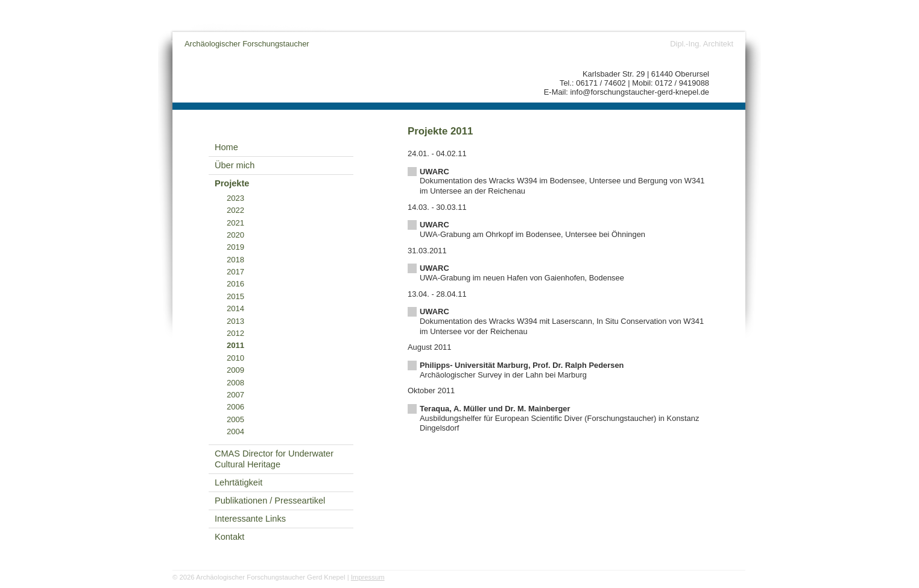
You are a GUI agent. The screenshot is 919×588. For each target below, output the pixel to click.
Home (226, 147)
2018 (235, 260)
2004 (235, 432)
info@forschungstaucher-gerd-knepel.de (640, 92)
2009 (235, 370)
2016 (235, 284)
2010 (235, 358)
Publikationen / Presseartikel (270, 501)
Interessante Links (250, 519)
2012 (235, 333)
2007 (235, 395)
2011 (235, 345)
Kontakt (229, 537)
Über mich (235, 165)
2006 (235, 407)
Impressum (368, 577)
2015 (235, 296)
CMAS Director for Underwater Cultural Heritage (274, 459)
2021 (235, 223)
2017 (235, 272)
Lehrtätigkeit (238, 482)
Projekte (232, 183)
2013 (235, 321)
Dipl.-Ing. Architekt (702, 44)
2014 (235, 308)
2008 (235, 383)
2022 (235, 210)
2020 (235, 235)
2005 (235, 419)
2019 (235, 247)
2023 (235, 198)
